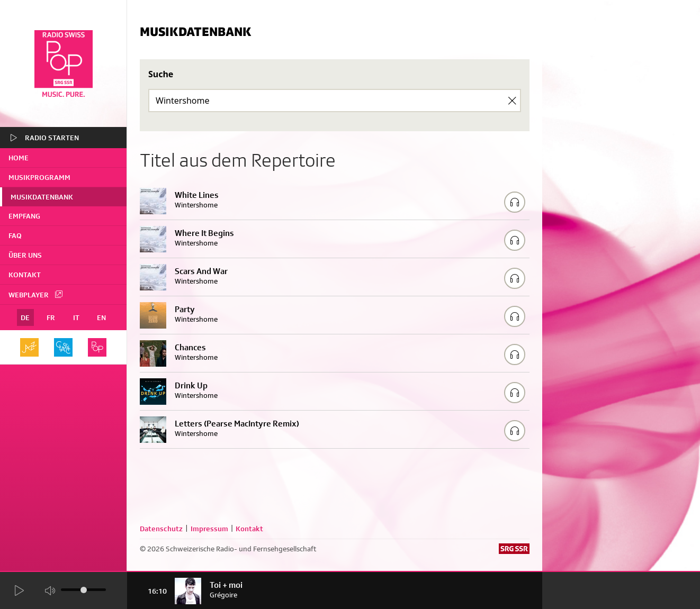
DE (25, 317)
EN (101, 317)
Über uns (25, 255)
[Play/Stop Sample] (515, 202)
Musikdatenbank (42, 197)
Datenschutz (161, 529)
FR (51, 317)
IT (76, 317)
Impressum (209, 529)
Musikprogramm (39, 177)
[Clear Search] (512, 101)
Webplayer (36, 294)
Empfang (24, 216)
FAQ (15, 235)
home (19, 158)
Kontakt (25, 275)
